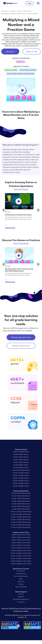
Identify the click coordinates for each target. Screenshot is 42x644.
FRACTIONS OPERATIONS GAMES (21, 74)
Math (19, 11)
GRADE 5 (21, 62)
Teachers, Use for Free (21, 346)
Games (13, 11)
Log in (30, 3)
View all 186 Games (21, 243)
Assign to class (32, 51)
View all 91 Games (21, 189)
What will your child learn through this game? (21, 145)
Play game (10, 51)
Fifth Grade (27, 11)
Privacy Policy (19, 609)
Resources (5, 11)
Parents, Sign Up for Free (21, 337)
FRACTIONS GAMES (28, 70)
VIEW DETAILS (10, 228)
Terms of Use (7, 609)
